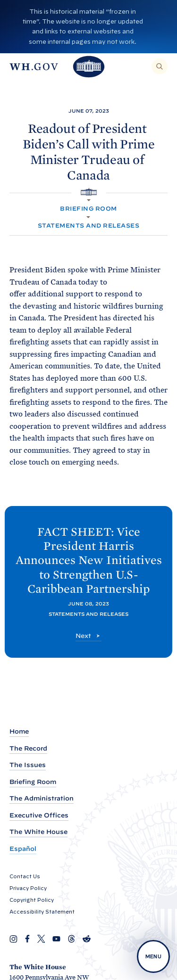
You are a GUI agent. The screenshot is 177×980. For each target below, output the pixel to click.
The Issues (28, 765)
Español (23, 849)
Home (19, 731)
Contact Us (25, 876)
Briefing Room (88, 208)
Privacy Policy (28, 888)
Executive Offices (39, 815)
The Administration (42, 798)
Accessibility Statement (42, 912)
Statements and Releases (88, 225)
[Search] (160, 66)
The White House (38, 832)
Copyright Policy (32, 900)
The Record (28, 748)
